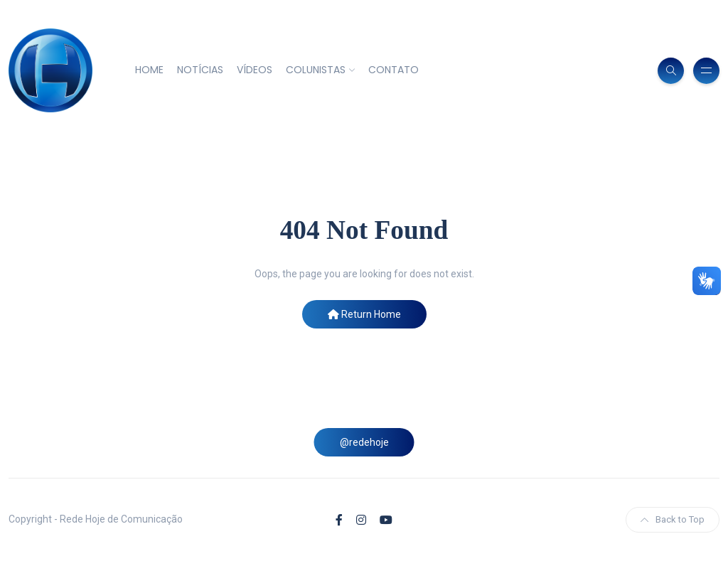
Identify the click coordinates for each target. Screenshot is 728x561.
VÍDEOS (255, 70)
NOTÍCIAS (200, 70)
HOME (149, 70)
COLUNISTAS (316, 70)
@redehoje (364, 442)
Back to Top (673, 519)
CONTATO (394, 70)
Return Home (364, 314)
